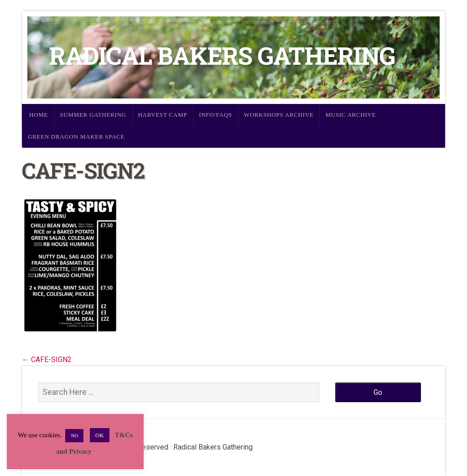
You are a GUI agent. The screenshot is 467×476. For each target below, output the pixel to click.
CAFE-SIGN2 (51, 360)
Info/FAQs (215, 115)
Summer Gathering (93, 115)
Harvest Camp (163, 115)
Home (39, 115)
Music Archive (350, 115)
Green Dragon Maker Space (76, 137)
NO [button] (74, 435)
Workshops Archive (279, 115)
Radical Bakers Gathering (222, 55)
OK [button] (100, 435)
